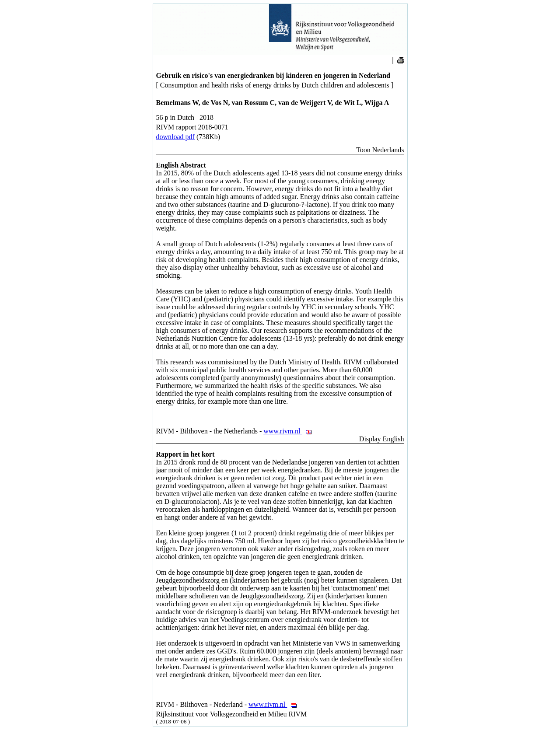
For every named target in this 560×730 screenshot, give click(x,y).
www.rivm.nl (290, 431)
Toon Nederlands (380, 150)
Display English (382, 439)
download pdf (175, 137)
